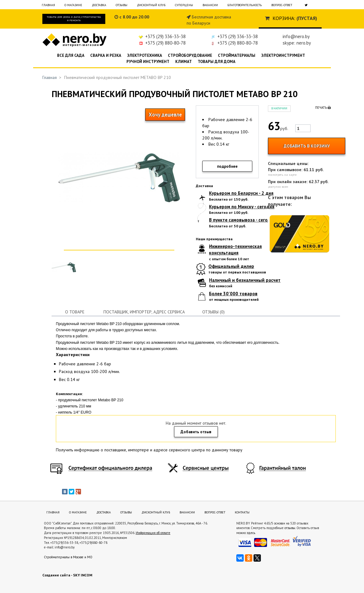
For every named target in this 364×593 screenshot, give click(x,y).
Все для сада (71, 55)
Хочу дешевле (165, 115)
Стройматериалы (237, 55)
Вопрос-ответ (282, 5)
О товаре (75, 312)
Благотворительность (245, 5)
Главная (48, 5)
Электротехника (145, 55)
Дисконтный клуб (151, 5)
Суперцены (184, 5)
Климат (184, 62)
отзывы (290, 528)
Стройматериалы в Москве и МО (68, 557)
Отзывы (122, 5)
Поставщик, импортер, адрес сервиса (144, 312)
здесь (251, 533)
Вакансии (210, 5)
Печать (323, 108)
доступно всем (278, 187)
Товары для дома (217, 62)
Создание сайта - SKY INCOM (67, 575)
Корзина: (284, 18)
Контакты (242, 512)
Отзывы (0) (213, 312)
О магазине (73, 5)
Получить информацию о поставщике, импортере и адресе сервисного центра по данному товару (149, 450)
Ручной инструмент (148, 62)
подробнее (227, 166)
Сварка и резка (106, 55)
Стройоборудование (190, 55)
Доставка (99, 5)
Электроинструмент (283, 55)
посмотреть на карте (282, 175)
